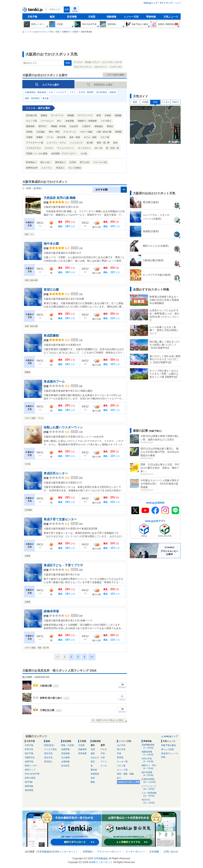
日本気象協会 (44, 852)
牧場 (99, 115)
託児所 (73, 162)
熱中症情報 (150, 774)
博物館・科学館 (58, 126)
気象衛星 (82, 749)
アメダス (165, 102)
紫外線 (94, 770)
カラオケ (49, 148)
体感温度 (95, 774)
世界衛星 (82, 753)
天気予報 (32, 17)
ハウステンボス (116, 67)
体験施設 (99, 126)
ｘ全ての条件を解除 (115, 75)
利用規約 (88, 852)
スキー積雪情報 (150, 794)
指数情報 (111, 17)
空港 (119, 753)
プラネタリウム (34, 148)
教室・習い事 (103, 143)
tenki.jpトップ (151, 3)
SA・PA (98, 148)
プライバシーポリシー (109, 852)
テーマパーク (57, 115)
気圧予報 (29, 753)
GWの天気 (150, 760)
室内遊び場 (31, 115)
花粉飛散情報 (150, 746)
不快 (103, 753)
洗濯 (93, 749)
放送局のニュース (170, 753)
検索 (67, 9)
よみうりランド (101, 67)
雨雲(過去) (49, 745)
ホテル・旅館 (90, 137)
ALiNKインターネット (64, 852)
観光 (116, 143)
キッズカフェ (84, 148)
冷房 (103, 757)
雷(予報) (29, 782)
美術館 (29, 132)
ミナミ (72, 92)
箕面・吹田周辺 (32, 98)
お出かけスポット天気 (129, 782)
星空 (93, 762)
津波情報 (65, 753)
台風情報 (65, 762)
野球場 (120, 757)
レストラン (47, 168)
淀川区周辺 (101, 92)
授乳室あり (60, 162)
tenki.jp (33, 10)
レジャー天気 (131, 17)
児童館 (29, 137)
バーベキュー (47, 121)
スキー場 (105, 137)
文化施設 (41, 132)
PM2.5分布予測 (32, 774)
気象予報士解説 (169, 745)
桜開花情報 (150, 753)
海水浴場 (61, 137)
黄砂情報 (29, 790)
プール (50, 137)
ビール (104, 766)
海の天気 (121, 749)
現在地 (75, 11)
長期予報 (29, 762)
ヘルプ (177, 3)
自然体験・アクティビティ (64, 153)
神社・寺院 (54, 132)
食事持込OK (32, 168)
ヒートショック (150, 788)
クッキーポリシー (135, 852)
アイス (104, 762)
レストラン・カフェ (56, 143)
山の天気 (121, 745)
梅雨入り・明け (150, 767)
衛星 (135, 102)
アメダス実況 (50, 749)
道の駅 (90, 143)
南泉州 (113, 92)
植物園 (118, 115)
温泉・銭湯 (75, 137)
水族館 (108, 115)
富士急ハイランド (92, 62)
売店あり (60, 168)
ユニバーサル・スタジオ (112, 62)
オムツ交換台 (75, 168)
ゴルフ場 (121, 766)
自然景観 (70, 121)
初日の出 (150, 801)
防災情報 (72, 17)
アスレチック (70, 132)
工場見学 (86, 126)
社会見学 (74, 126)
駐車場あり (31, 162)
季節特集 (151, 17)
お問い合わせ (171, 852)
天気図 (92, 17)
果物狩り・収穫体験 (87, 121)
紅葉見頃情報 (150, 781)
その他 (84, 153)
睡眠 (93, 782)
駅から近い (46, 162)
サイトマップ (166, 3)
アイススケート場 (35, 143)
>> (92, 657)
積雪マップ (30, 770)
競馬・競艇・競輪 (125, 774)
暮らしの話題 (168, 749)
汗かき (104, 749)
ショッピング (76, 143)
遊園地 (44, 115)
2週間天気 (30, 757)
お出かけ (95, 757)
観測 (52, 17)
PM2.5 (176, 102)
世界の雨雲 (30, 778)
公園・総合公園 (104, 132)
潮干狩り (43, 126)
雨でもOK (85, 162)
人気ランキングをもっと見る (110, 720)
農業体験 (30, 126)
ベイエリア (61, 92)
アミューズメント (66, 148)
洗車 (93, 778)
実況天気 (48, 753)
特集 (163, 757)
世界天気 (29, 749)
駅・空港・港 (113, 148)
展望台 (110, 126)
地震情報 (65, 749)
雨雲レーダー (31, 766)
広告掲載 (154, 852)
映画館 (118, 132)
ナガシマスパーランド (83, 67)
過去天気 (48, 757)
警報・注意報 (68, 745)
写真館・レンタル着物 (37, 153)
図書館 (40, 137)
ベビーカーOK (100, 162)
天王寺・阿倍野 (86, 92)
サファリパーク (85, 115)
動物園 (71, 115)
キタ (51, 92)
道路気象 (29, 786)
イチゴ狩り (106, 121)
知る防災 (65, 766)
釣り (59, 121)
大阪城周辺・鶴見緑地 (35, 92)
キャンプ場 (31, 121)
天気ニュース (171, 17)
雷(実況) (48, 762)
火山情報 (65, 757)
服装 (93, 753)
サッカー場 (122, 762)
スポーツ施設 (86, 132)
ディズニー (78, 62)
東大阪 (46, 98)
